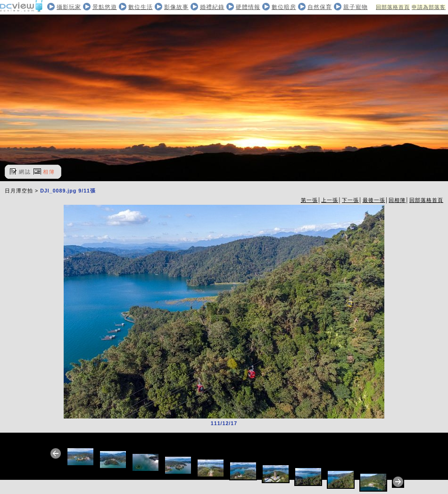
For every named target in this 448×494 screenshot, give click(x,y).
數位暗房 (284, 7)
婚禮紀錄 (212, 7)
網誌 (25, 172)
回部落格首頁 (393, 7)
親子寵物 (356, 7)
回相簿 (397, 200)
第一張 (309, 200)
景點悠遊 (105, 7)
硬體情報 (248, 7)
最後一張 (374, 200)
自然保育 (320, 7)
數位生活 (141, 7)
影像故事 (176, 7)
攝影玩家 (69, 7)
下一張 (350, 200)
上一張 (330, 200)
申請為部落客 (429, 7)
